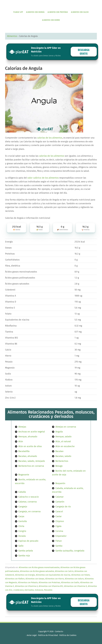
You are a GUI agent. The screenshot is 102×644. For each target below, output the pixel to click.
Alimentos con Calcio (64, 571)
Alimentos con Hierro (55, 579)
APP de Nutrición (51, 4)
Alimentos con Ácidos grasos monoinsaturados (39, 567)
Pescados (48, 590)
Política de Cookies (68, 635)
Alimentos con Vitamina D (75, 586)
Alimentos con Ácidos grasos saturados (37, 571)
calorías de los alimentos (50, 138)
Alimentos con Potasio (28, 582)
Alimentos (12, 36)
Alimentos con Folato (81, 575)
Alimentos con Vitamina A (26, 586)
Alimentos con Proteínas (49, 582)
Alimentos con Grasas (35, 579)
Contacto (59, 631)
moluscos (39, 590)
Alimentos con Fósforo (15, 579)
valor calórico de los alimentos (43, 178)
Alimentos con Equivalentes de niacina (53, 575)
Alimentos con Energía (25, 575)
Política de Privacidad (48, 635)
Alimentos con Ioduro (74, 579)
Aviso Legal (32, 635)
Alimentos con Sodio (70, 582)
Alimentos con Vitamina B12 (51, 586)
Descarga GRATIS (84, 52)
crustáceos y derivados (24, 590)
